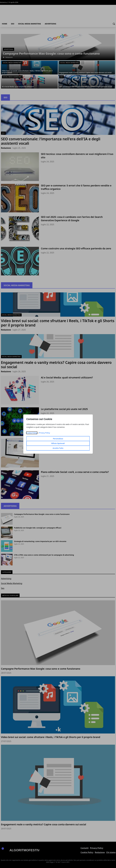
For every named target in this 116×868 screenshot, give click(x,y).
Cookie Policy (32, 433)
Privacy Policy (44, 433)
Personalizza (58, 439)
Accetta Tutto (58, 448)
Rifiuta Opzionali (58, 443)
